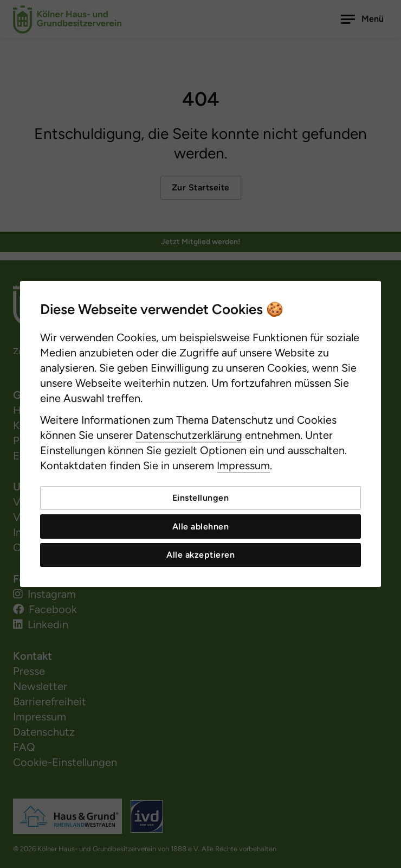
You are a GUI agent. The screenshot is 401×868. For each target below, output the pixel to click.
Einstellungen (201, 498)
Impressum (243, 465)
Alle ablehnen (201, 526)
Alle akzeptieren (200, 555)
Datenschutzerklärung (189, 435)
